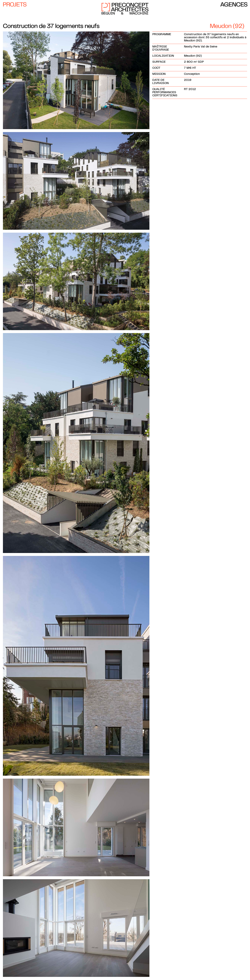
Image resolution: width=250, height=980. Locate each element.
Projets (15, 5)
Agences (234, 5)
